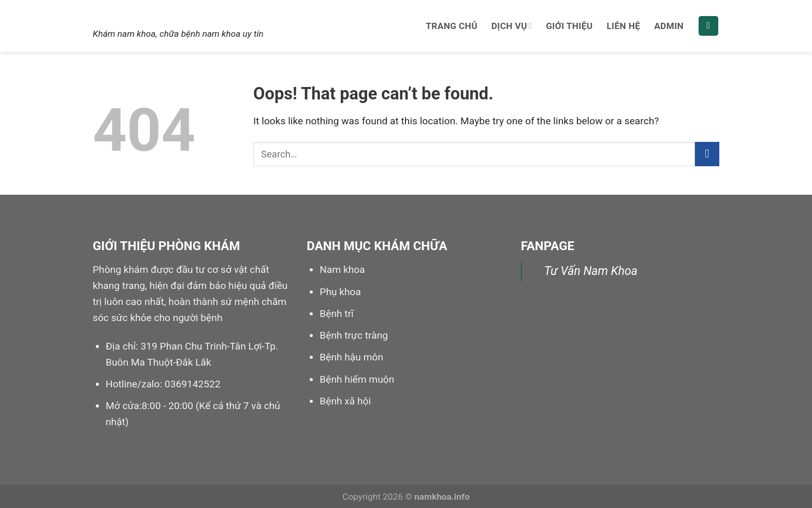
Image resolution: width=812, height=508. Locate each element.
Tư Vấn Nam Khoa (591, 271)
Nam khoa (136, 14)
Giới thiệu (569, 26)
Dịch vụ (512, 26)
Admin (669, 26)
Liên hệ (623, 26)
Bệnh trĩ (337, 314)
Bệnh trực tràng (354, 335)
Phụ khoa (340, 292)
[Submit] (707, 154)
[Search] (708, 26)
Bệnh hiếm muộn (357, 379)
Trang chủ (452, 26)
